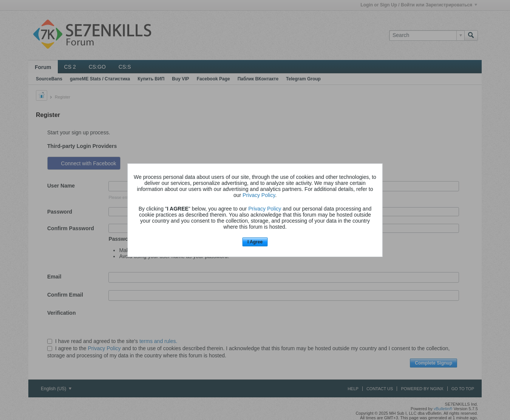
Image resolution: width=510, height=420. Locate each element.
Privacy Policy (259, 195)
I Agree (255, 242)
